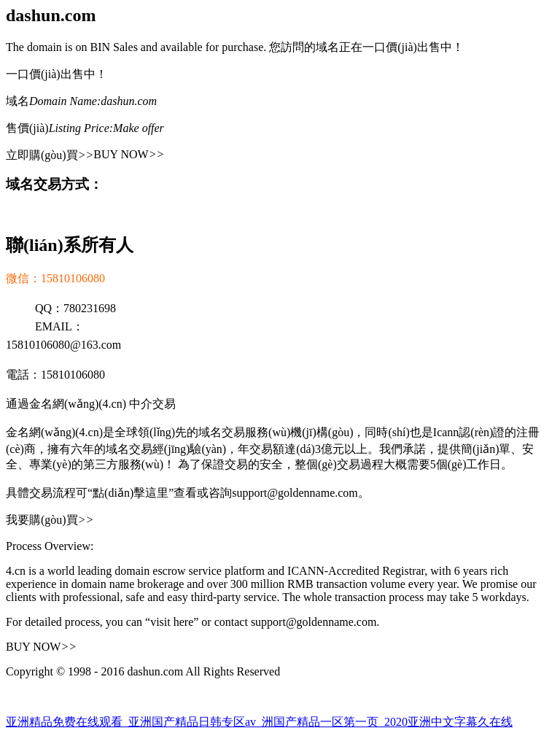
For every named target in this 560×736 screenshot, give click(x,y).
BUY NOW (129, 154)
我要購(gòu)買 (50, 520)
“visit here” (172, 622)
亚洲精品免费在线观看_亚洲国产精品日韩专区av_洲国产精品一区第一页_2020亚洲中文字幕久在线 (259, 722)
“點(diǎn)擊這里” (131, 493)
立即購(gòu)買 (50, 155)
